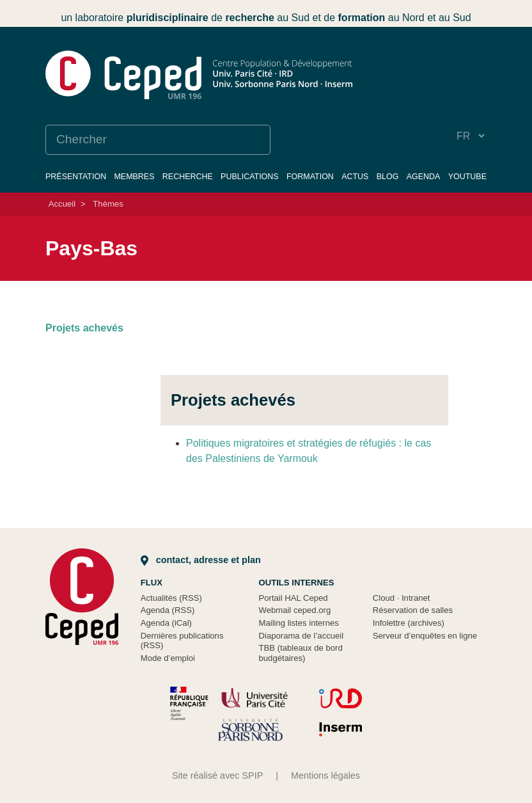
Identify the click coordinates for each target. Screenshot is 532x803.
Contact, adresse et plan (201, 560)
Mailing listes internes (299, 623)
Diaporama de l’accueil (301, 636)
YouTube (467, 177)
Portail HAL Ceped (293, 598)
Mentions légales (325, 775)
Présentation (76, 177)
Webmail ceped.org (295, 610)
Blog (388, 177)
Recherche (188, 177)
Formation (310, 177)
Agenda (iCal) (166, 623)
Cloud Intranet (402, 598)
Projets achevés (84, 328)
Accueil (62, 204)
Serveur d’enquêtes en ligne (425, 636)
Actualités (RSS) (171, 598)
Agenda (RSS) (168, 610)
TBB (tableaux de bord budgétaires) (301, 653)
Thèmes (108, 204)
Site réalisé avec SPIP (217, 775)
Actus (355, 177)
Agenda (424, 177)
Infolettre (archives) (409, 623)
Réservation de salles (413, 610)
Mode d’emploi (168, 658)
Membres (134, 177)
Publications (250, 177)
